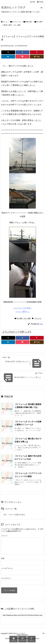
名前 (3, 558)
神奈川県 (29, 22)
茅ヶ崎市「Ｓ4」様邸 (13, 25)
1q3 (41, 324)
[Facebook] (22, 52)
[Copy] (37, 57)
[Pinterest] (37, 52)
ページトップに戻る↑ (22, 308)
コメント (4, 536)
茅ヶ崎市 (40, 22)
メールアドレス (7, 568)
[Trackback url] (22, 615)
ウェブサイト (6, 578)
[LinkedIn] (8, 57)
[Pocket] (22, 57)
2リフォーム (17, 22)
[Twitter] (8, 52)
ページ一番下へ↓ (22, 312)
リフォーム (38, 318)
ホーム (5, 22)
